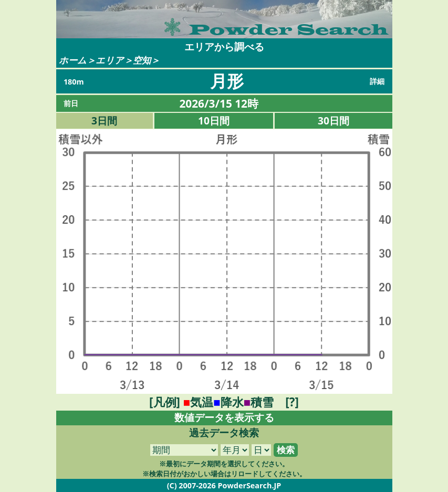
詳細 (377, 81)
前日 (71, 103)
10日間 (214, 121)
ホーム (73, 60)
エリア (110, 60)
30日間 (334, 121)
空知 (142, 60)
